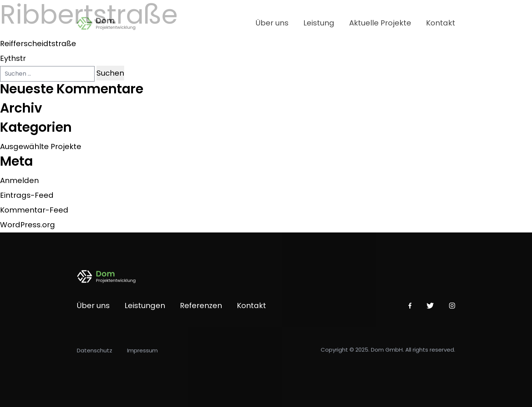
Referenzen (201, 308)
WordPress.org (28, 225)
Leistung (319, 23)
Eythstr (13, 58)
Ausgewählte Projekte (41, 146)
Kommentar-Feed (34, 210)
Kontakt (441, 23)
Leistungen (145, 308)
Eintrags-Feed (27, 195)
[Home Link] (111, 23)
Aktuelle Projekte (380, 23)
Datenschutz (95, 353)
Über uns (272, 23)
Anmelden (19, 180)
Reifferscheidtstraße (38, 44)
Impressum (142, 353)
